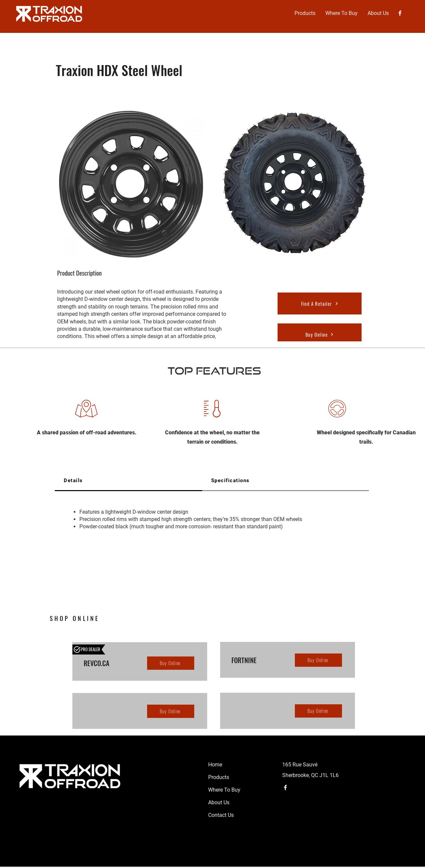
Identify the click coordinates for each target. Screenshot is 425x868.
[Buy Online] (320, 334)
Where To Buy (224, 790)
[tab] (128, 481)
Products (219, 777)
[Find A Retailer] (320, 304)
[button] (305, 13)
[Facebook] (400, 13)
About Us (219, 802)
